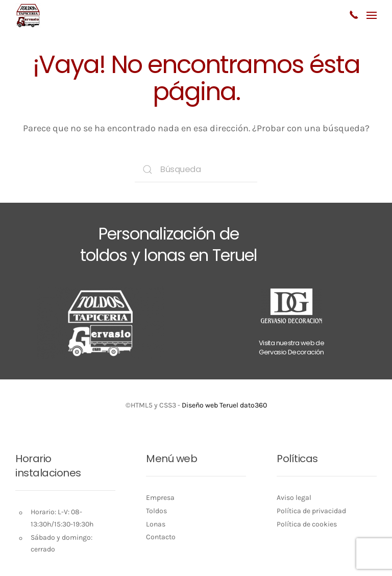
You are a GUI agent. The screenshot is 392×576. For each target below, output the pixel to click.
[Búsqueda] (196, 170)
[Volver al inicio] (28, 15)
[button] (372, 15)
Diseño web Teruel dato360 (224, 405)
